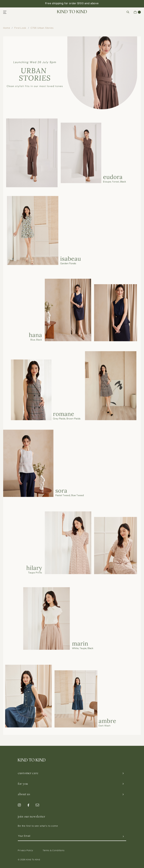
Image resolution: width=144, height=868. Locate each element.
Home (7, 28)
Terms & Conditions (54, 851)
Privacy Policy (25, 851)
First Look (20, 28)
